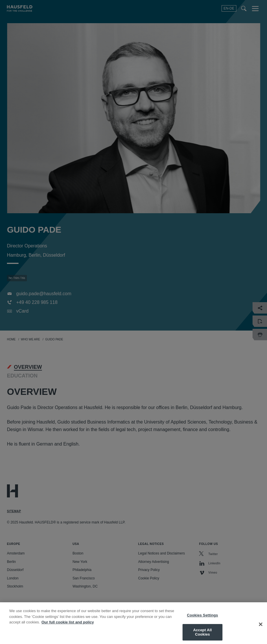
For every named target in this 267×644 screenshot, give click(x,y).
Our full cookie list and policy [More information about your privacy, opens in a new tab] (68, 628)
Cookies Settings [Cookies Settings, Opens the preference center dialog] (202, 621)
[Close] (261, 630)
